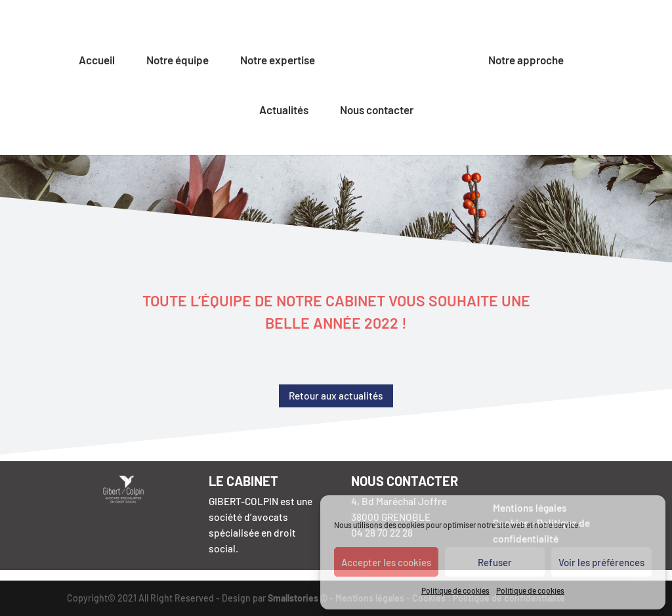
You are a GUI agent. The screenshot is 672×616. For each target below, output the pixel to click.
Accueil (97, 61)
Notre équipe (178, 61)
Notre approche (526, 61)
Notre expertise (278, 61)
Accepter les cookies (386, 562)
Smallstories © (298, 598)
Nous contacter (377, 111)
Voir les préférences (601, 562)
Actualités (284, 111)
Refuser (495, 562)
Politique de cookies (455, 590)
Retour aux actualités (336, 396)
